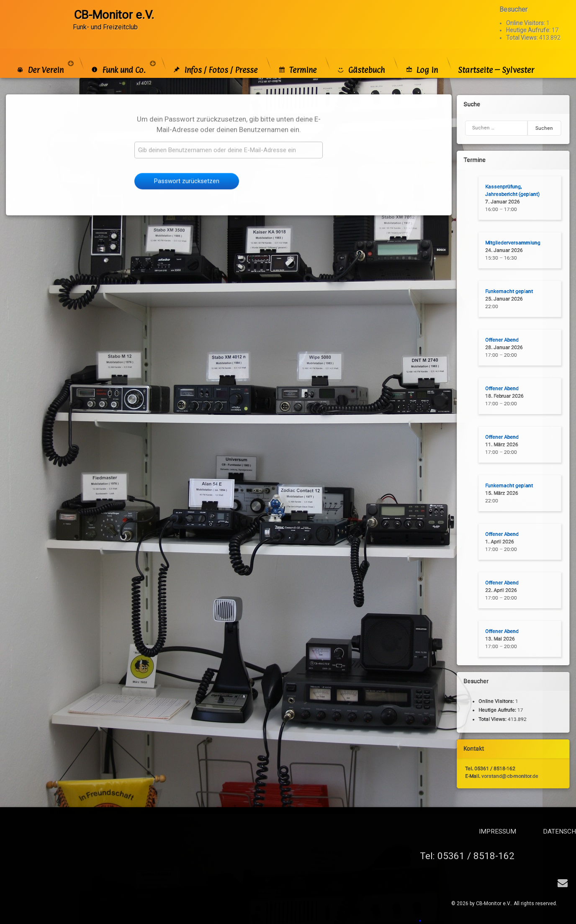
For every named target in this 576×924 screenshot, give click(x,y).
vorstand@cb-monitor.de (509, 776)
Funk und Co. (118, 60)
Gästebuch (361, 60)
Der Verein (40, 60)
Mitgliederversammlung (512, 243)
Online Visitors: (526, 13)
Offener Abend (501, 340)
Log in (421, 60)
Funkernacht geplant (508, 291)
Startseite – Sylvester (496, 60)
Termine (297, 60)
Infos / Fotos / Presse (215, 60)
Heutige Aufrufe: (529, 21)
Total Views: (523, 28)
